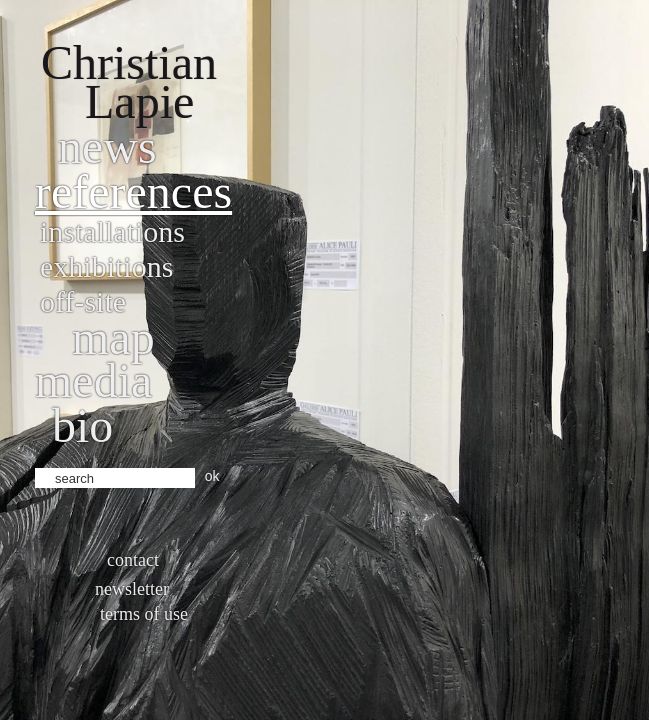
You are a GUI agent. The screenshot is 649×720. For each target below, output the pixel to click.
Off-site (83, 301)
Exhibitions (106, 266)
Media (93, 380)
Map (113, 337)
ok (212, 476)
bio (82, 425)
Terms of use (144, 614)
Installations (112, 231)
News (107, 146)
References (133, 191)
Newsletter (132, 589)
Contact (133, 560)
